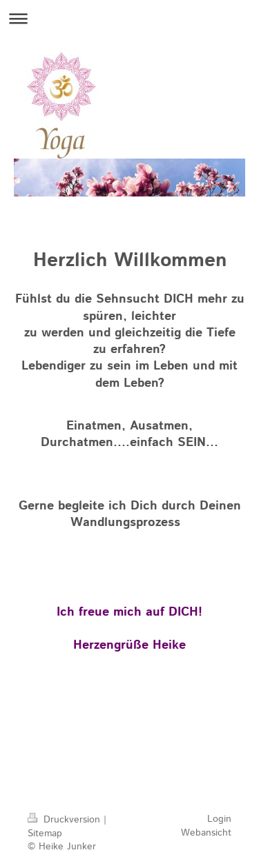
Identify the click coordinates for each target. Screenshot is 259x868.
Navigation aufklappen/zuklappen (129, 18)
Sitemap (45, 834)
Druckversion (66, 820)
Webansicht (206, 833)
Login (219, 819)
